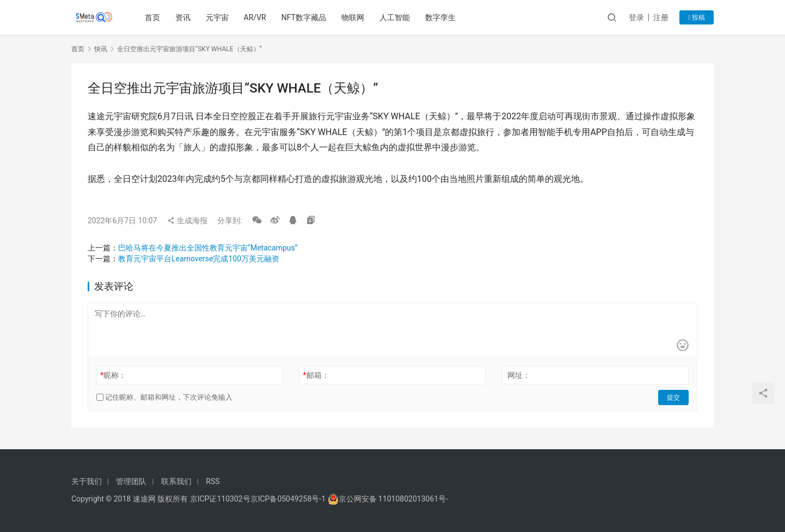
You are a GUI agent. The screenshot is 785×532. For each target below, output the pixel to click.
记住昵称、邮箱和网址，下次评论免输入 (164, 397)
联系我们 (176, 481)
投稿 (697, 17)
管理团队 (131, 481)
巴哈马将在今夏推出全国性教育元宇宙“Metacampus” (208, 248)
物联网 (353, 17)
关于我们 (87, 481)
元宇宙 (217, 17)
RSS (213, 481)
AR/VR (255, 17)
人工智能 (395, 17)
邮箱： (316, 375)
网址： (519, 375)
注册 (661, 17)
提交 (673, 398)
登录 (636, 17)
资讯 (183, 17)
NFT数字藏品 (304, 17)
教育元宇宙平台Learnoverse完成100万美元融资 (199, 259)
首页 (152, 17)
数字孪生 (440, 17)
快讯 (101, 49)
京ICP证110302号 (220, 499)
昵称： (113, 375)
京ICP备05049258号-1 (289, 499)
